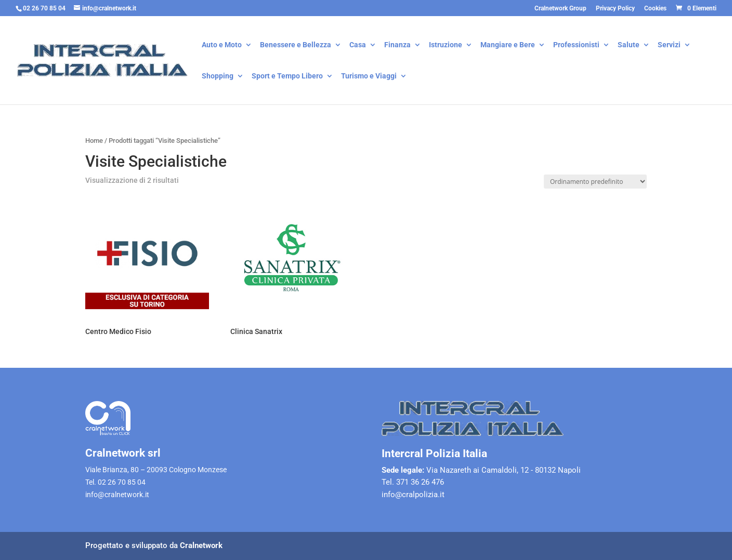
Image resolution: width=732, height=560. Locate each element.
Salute (629, 45)
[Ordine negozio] (595, 182)
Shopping (218, 77)
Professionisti (576, 45)
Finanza (397, 45)
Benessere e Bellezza (296, 45)
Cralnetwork (201, 545)
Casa (358, 45)
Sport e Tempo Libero (287, 77)
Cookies (655, 9)
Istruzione (446, 45)
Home (94, 141)
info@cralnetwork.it (117, 495)
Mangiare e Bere (508, 45)
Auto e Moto (222, 45)
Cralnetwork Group (560, 9)
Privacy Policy (615, 9)
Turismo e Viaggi (369, 77)
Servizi (669, 45)
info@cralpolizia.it (413, 495)
